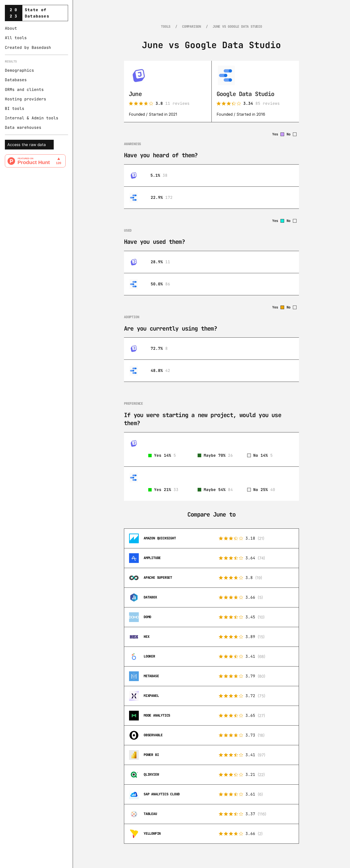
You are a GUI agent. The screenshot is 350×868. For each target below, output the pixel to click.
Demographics (19, 70)
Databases (16, 80)
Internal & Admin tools (32, 118)
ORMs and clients (24, 90)
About (11, 28)
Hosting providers (26, 99)
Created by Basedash (28, 48)
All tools (16, 38)
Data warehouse (22, 127)
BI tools (15, 109)
